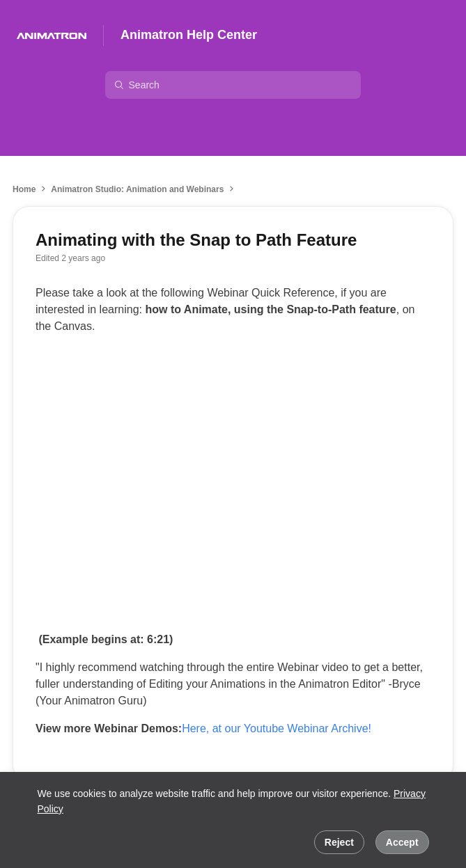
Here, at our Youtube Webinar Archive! (277, 728)
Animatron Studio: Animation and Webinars (137, 189)
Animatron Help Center (189, 35)
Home (24, 189)
